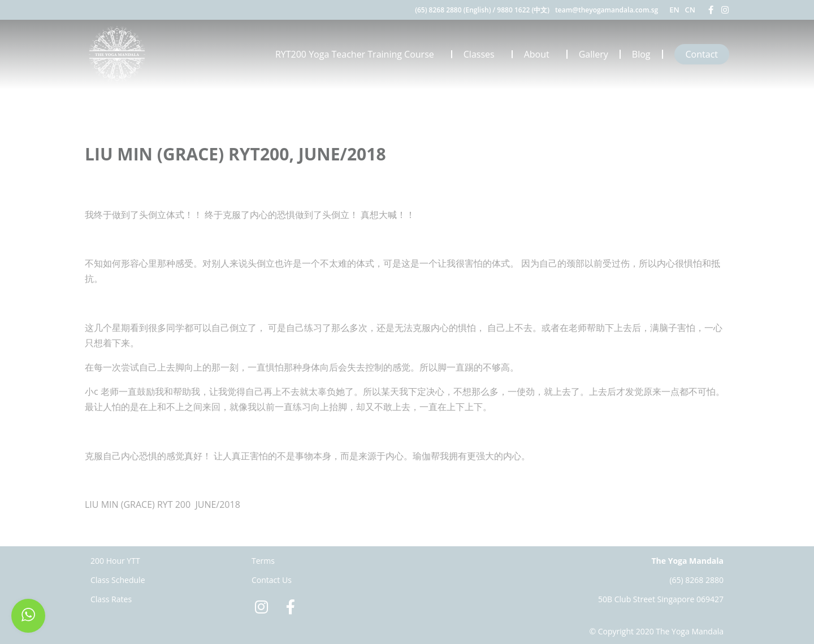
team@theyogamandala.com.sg (607, 10)
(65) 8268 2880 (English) (453, 10)
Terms (263, 561)
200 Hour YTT (115, 561)
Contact (702, 54)
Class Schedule (118, 580)
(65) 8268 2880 (696, 580)
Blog (641, 54)
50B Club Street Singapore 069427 (661, 599)
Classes (482, 54)
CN (690, 10)
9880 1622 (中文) (523, 10)
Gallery (594, 54)
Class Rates (111, 599)
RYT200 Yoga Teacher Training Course (358, 54)
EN (674, 10)
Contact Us (272, 580)
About (540, 54)
